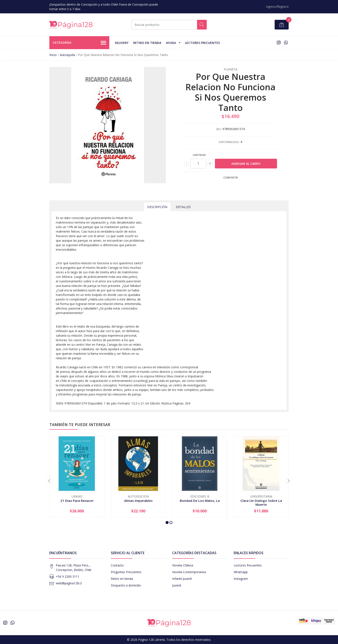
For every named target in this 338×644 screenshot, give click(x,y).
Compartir (231, 178)
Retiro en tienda (147, 43)
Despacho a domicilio (126, 585)
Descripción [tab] (157, 207)
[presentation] (49, 481)
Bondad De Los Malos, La (200, 501)
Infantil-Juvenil (182, 579)
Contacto (117, 565)
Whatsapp (241, 572)
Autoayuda (67, 55)
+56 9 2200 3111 (68, 576)
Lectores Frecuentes (202, 43)
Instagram (241, 579)
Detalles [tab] (183, 207)
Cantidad (199, 155)
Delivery (122, 43)
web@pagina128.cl (69, 583)
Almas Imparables (138, 501)
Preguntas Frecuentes (126, 572)
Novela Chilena (183, 565)
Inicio (53, 55)
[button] (167, 523)
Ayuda (171, 43)
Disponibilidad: (229, 142)
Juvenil (177, 585)
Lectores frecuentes (248, 565)
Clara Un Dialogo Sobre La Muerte (261, 502)
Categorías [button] (79, 43)
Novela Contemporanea (189, 572)
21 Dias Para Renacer (77, 501)
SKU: (219, 129)
